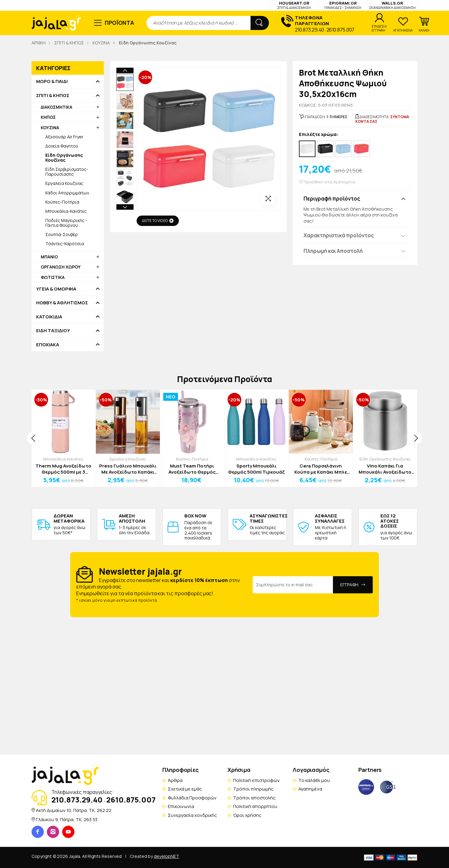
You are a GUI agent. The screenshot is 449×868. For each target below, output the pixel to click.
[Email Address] (293, 585)
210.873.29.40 (309, 30)
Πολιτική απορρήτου (255, 806)
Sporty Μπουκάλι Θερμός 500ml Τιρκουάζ (257, 469)
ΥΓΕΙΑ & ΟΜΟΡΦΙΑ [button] (56, 289)
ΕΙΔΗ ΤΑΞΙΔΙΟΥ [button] (53, 331)
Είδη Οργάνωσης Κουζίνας (385, 459)
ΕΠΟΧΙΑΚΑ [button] (48, 345)
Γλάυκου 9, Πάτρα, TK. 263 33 (67, 819)
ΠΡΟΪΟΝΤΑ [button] (120, 23)
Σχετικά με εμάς (185, 789)
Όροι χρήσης (247, 815)
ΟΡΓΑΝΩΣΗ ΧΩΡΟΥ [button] (61, 267)
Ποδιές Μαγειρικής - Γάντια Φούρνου (66, 223)
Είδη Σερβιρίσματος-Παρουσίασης (67, 172)
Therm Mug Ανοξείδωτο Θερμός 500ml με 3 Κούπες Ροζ (63, 469)
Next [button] (125, 168)
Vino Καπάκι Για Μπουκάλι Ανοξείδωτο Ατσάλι (385, 469)
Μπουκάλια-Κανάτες (66, 211)
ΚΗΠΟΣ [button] (48, 117)
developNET (166, 856)
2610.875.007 (340, 30)
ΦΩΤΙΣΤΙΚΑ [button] (53, 277)
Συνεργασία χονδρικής (192, 815)
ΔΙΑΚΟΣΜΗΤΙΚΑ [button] (57, 107)
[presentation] (33, 438)
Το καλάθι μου (314, 780)
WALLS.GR (392, 5)
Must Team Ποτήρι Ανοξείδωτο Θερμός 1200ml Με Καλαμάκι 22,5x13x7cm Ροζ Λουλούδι (192, 469)
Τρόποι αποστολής (254, 798)
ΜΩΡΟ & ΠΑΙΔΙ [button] (52, 81)
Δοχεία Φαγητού (62, 146)
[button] (424, 24)
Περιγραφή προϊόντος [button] (332, 199)
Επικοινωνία (181, 806)
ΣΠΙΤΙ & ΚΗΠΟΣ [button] (53, 96)
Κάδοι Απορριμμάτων (67, 193)
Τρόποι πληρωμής (253, 789)
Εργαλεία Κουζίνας (64, 183)
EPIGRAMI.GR (343, 5)
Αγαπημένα (310, 789)
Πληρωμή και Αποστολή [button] (333, 251)
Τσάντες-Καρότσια (65, 244)
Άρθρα (175, 780)
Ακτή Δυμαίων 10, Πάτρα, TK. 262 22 (74, 810)
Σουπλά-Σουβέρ (62, 234)
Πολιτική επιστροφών (256, 780)
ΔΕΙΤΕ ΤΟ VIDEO (158, 221)
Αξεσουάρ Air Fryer (64, 137)
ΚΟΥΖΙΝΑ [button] (50, 128)
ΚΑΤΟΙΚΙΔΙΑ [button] (49, 317)
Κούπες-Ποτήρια (62, 202)
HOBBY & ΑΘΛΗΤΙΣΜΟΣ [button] (62, 303)
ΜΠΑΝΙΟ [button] (49, 257)
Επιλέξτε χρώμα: (319, 135)
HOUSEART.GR (294, 5)
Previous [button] (125, 70)
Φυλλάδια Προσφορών (192, 798)
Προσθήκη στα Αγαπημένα (327, 182)
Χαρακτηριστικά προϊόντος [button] (339, 235)
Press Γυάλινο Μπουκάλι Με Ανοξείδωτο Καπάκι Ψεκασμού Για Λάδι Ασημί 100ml (128, 469)
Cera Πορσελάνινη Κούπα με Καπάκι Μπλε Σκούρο (321, 469)
